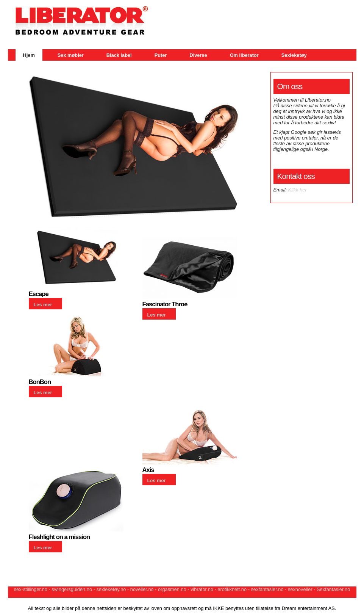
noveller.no (142, 589)
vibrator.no (202, 589)
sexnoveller (300, 589)
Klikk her (298, 190)
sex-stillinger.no (31, 589)
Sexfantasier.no (333, 589)
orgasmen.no (172, 589)
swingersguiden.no (72, 589)
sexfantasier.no (267, 589)
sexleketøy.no (111, 589)
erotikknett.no (232, 589)
